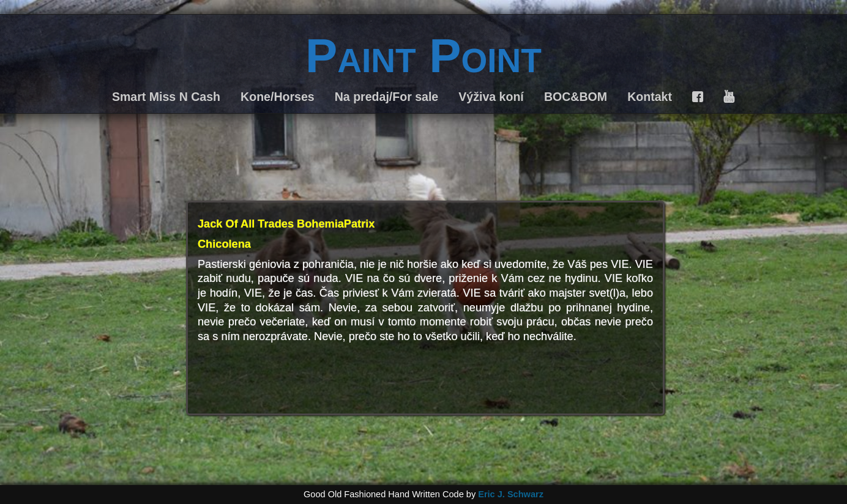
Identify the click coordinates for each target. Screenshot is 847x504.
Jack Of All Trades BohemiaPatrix (286, 224)
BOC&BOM (576, 97)
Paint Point (424, 56)
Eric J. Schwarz (511, 494)
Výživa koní (491, 97)
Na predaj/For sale (386, 97)
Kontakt (650, 97)
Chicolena (224, 244)
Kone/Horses (278, 97)
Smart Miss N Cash (166, 97)
